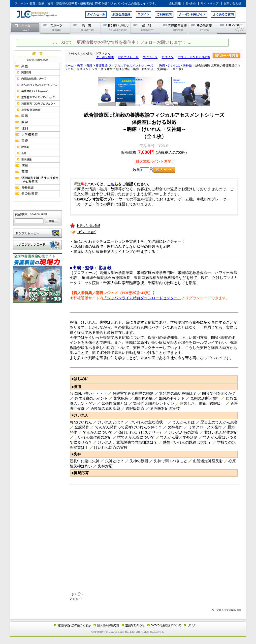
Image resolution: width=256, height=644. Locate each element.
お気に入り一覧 (128, 57)
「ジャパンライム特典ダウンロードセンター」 (142, 298)
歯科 (145, 28)
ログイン (143, 14)
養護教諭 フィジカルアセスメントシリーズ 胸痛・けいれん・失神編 (144, 66)
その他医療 (203, 28)
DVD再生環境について (165, 625)
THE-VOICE (232, 28)
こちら (112, 184)
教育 (85, 28)
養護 (89, 66)
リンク (189, 625)
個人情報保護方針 (106, 625)
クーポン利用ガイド (192, 14)
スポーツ (55, 28)
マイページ (150, 57)
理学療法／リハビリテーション (115, 28)
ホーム (25, 28)
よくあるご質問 (223, 14)
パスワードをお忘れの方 (194, 57)
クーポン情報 (105, 57)
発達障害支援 (175, 28)
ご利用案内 (164, 14)
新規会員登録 (121, 14)
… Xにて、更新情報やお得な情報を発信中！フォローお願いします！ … (122, 42)
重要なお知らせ (132, 625)
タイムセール (96, 14)
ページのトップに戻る (128, 610)
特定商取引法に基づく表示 (72, 625)
